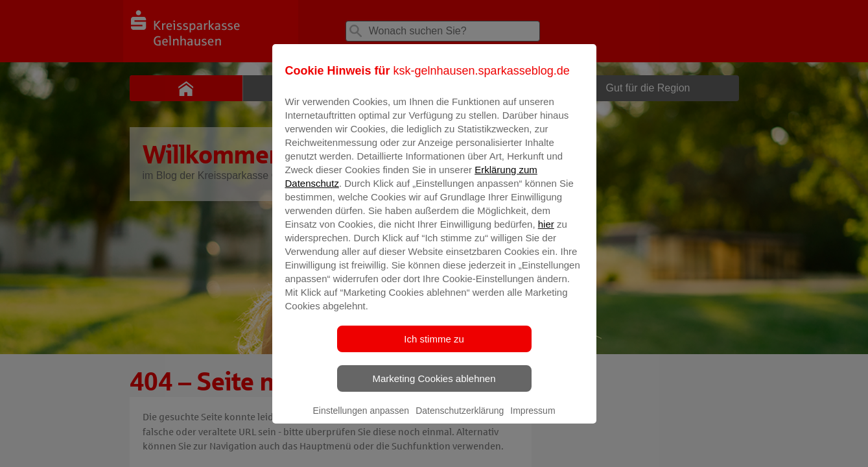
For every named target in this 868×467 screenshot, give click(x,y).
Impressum (533, 420)
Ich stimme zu (434, 348)
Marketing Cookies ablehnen (434, 388)
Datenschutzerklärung (460, 420)
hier (546, 233)
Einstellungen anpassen (361, 420)
